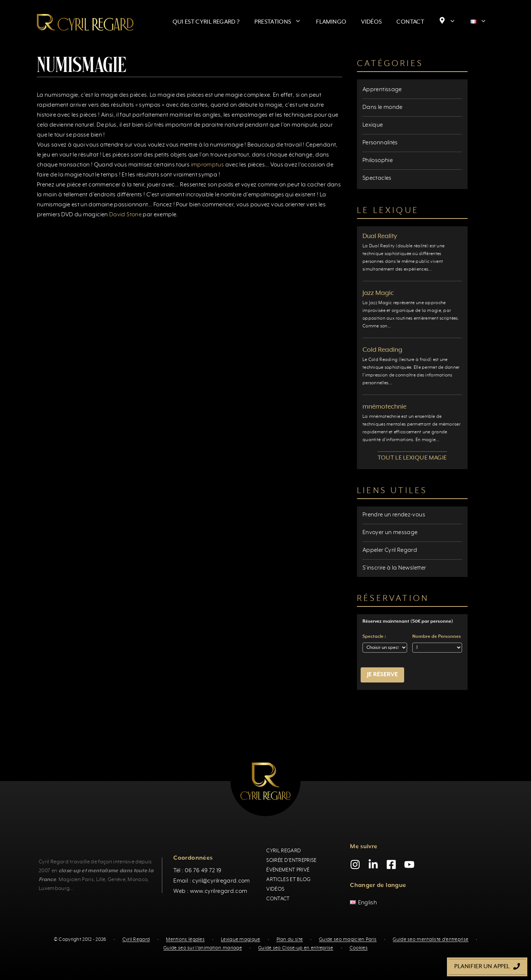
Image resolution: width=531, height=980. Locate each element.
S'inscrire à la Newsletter (394, 568)
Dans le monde (383, 107)
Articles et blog (288, 880)
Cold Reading (382, 350)
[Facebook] (391, 864)
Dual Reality (380, 236)
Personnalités (380, 143)
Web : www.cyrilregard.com (210, 891)
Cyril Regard (284, 851)
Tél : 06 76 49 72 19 (197, 871)
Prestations (282, 22)
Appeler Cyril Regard (390, 550)
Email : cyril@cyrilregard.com (211, 881)
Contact (410, 22)
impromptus (208, 165)
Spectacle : (374, 637)
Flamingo (331, 22)
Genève (117, 880)
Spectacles (377, 178)
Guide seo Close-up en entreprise (296, 948)
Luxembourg (54, 888)
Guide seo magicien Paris (348, 940)
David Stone (125, 215)
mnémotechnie (384, 407)
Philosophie (378, 161)
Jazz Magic (378, 293)
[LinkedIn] (373, 864)
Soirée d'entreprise (291, 860)
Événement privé (288, 870)
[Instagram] (355, 864)
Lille (101, 880)
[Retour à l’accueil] (85, 22)
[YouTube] (409, 864)
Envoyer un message (390, 533)
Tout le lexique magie (412, 458)
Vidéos (371, 22)
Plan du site (290, 940)
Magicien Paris (76, 880)
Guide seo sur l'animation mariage (203, 948)
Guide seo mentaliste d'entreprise (431, 940)
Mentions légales (185, 940)
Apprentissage (382, 90)
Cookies (359, 948)
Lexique (373, 125)
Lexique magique (241, 940)
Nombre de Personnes (437, 637)
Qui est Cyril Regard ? (206, 22)
